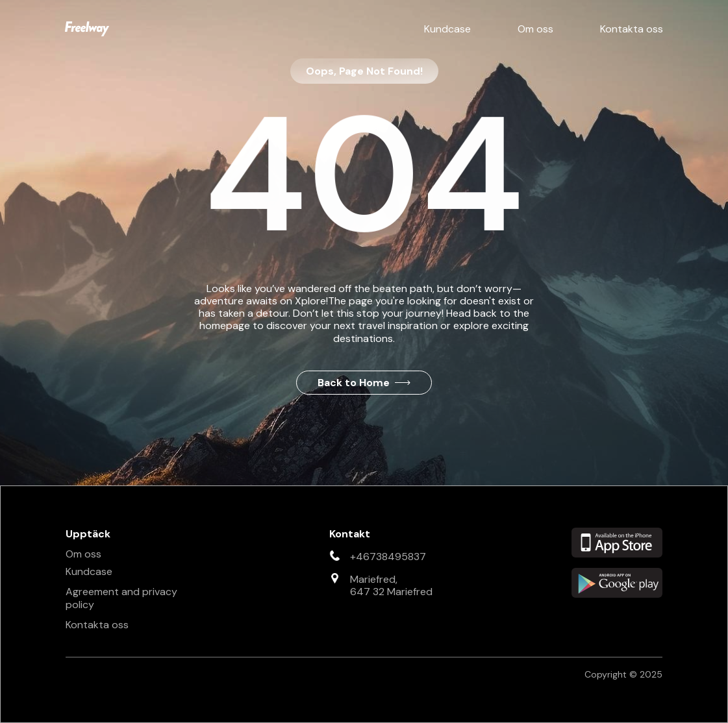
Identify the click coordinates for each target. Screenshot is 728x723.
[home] (87, 29)
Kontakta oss (632, 29)
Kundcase (447, 29)
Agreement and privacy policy (121, 598)
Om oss (535, 29)
